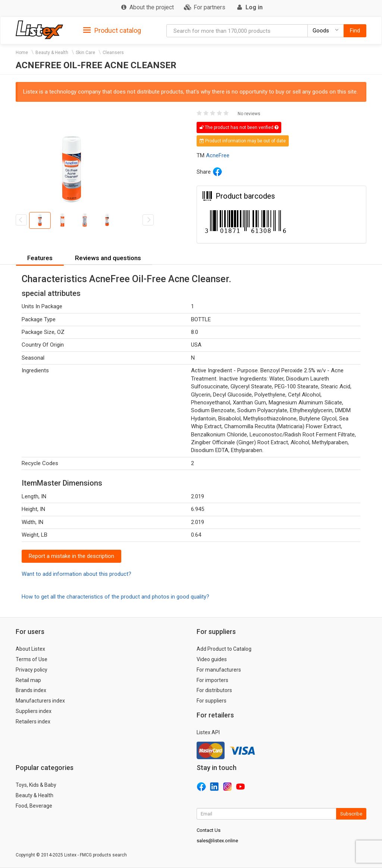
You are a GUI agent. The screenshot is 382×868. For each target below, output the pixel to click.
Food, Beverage (34, 806)
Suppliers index (34, 711)
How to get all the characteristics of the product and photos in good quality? (115, 597)
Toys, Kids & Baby (36, 785)
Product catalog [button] (112, 31)
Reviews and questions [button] (108, 258)
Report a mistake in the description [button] (71, 556)
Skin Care (85, 53)
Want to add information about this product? (76, 574)
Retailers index (33, 722)
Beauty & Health (52, 53)
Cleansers (113, 53)
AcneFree (218, 155)
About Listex (30, 649)
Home (22, 53)
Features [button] (40, 258)
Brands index (31, 690)
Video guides (212, 659)
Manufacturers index (40, 701)
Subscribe (351, 814)
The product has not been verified (239, 127)
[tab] (112, 30)
